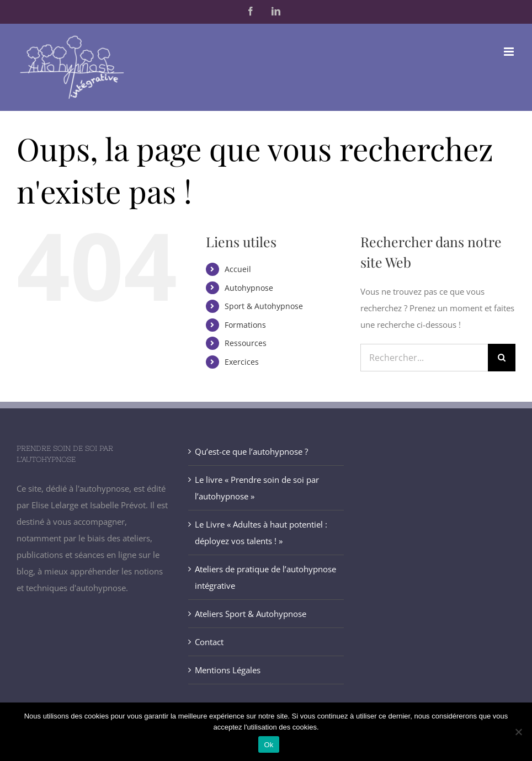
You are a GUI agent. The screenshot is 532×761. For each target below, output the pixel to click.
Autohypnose (249, 288)
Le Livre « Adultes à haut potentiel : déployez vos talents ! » (261, 533)
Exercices (242, 362)
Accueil (238, 269)
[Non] (518, 732)
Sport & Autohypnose (264, 306)
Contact (209, 642)
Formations (245, 325)
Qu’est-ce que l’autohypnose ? (251, 451)
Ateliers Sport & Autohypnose (251, 614)
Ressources (246, 343)
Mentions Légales (228, 670)
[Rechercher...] (424, 358)
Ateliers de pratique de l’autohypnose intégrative (265, 577)
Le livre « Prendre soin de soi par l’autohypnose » (257, 488)
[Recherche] (502, 358)
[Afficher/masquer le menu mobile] (510, 52)
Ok (268, 745)
